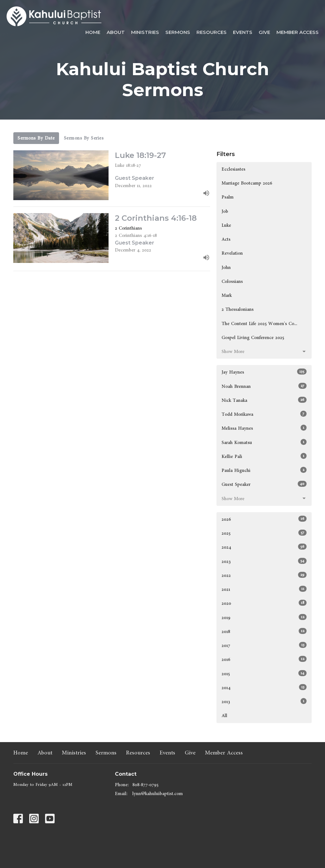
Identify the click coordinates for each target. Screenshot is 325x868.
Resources (212, 32)
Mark (227, 295)
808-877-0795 (145, 785)
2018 (264, 631)
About (116, 32)
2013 (264, 702)
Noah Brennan (264, 386)
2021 (264, 589)
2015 (264, 674)
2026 (264, 519)
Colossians (232, 281)
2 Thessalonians (238, 309)
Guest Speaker (264, 484)
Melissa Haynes (264, 428)
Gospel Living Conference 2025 (253, 338)
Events (243, 32)
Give (264, 32)
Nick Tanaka (264, 400)
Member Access (298, 32)
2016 (264, 659)
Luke (226, 225)
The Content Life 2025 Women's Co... (259, 324)
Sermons (178, 32)
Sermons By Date (36, 138)
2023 (264, 561)
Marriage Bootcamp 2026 (247, 183)
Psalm (228, 197)
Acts (226, 239)
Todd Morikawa (264, 414)
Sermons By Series (84, 138)
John (226, 268)
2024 (264, 547)
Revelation (232, 253)
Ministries (145, 32)
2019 (264, 617)
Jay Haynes (264, 372)
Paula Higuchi (264, 470)
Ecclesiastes (233, 169)
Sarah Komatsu (264, 442)
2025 (264, 533)
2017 (264, 645)
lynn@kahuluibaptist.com (158, 794)
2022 (264, 575)
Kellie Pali (264, 456)
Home (93, 32)
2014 (264, 688)
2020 (264, 603)
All (224, 716)
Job (225, 211)
